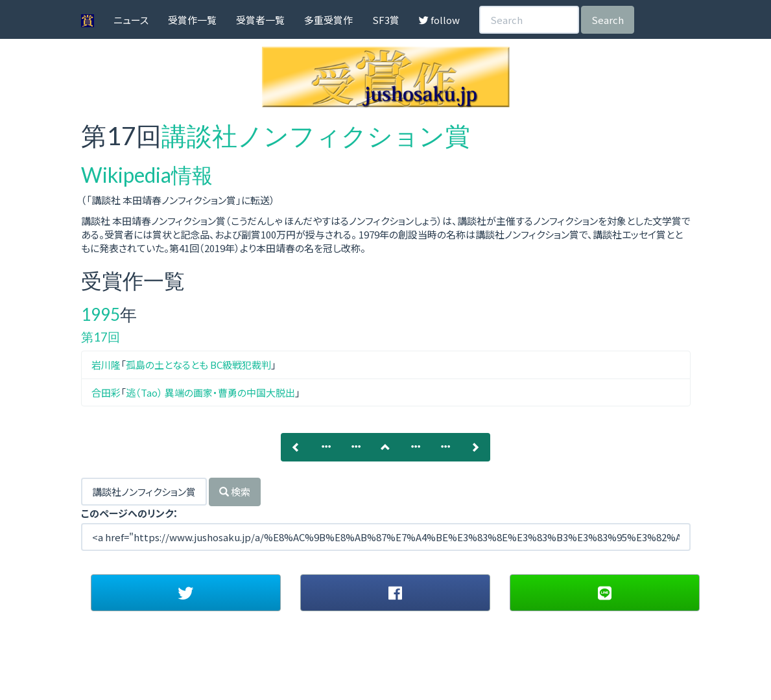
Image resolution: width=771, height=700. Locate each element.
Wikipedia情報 (147, 175)
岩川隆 (106, 365)
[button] (186, 592)
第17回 (101, 337)
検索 (235, 492)
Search (608, 20)
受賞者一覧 (260, 20)
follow (439, 20)
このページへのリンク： (130, 513)
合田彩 (106, 392)
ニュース (131, 20)
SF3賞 (386, 20)
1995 (101, 314)
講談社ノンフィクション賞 (316, 135)
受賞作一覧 (192, 20)
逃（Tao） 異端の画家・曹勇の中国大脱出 (210, 392)
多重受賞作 (328, 20)
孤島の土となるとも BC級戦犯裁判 (198, 365)
